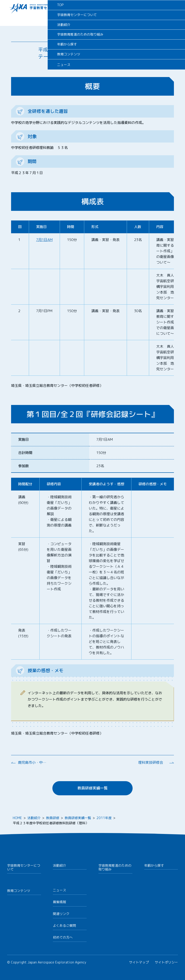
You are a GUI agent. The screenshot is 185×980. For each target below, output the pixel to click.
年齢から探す (154, 865)
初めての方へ (63, 937)
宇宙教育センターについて (24, 867)
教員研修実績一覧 (92, 788)
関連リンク (61, 914)
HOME (17, 818)
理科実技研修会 (151, 762)
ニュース (59, 890)
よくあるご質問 (64, 925)
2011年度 (104, 818)
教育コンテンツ (19, 891)
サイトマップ (139, 962)
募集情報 (59, 902)
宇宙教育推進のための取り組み (115, 867)
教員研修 (53, 818)
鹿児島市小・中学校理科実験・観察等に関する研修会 (32, 762)
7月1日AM (44, 240)
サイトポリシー (166, 962)
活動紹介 (34, 818)
